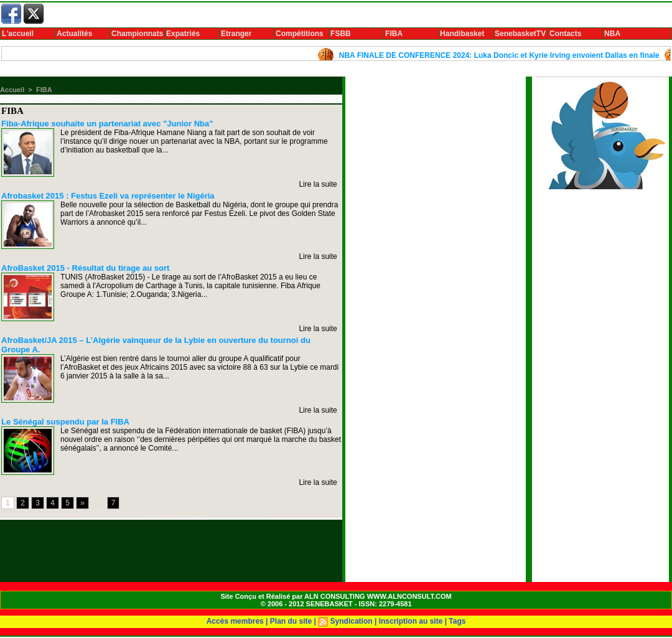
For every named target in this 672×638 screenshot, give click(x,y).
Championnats (137, 34)
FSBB (341, 34)
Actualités (74, 34)
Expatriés (183, 34)
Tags (457, 621)
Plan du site (291, 621)
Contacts (565, 34)
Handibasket (462, 34)
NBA (612, 34)
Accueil (12, 90)
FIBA (394, 34)
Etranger (236, 34)
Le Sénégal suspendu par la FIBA (65, 422)
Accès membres (235, 621)
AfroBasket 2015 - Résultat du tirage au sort (85, 268)
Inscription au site (411, 621)
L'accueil (18, 34)
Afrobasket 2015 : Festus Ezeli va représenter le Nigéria (108, 196)
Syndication (352, 621)
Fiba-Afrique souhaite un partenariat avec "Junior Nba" (107, 124)
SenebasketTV (520, 34)
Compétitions (300, 34)
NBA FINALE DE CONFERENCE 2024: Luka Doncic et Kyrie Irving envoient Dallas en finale (504, 55)
